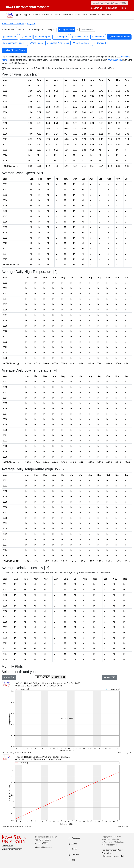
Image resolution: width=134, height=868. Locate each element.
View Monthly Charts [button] (14, 51)
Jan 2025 (9, 678)
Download (100, 43)
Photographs (42, 37)
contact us (97, 8)
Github (73, 849)
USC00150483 (115, 60)
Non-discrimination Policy (112, 850)
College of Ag (7, 846)
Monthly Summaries (119, 37)
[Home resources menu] (19, 15)
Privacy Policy (108, 853)
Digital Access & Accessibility (114, 856)
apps (123, 8)
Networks (67, 14)
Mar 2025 (110, 678)
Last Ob (26, 37)
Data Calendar (81, 43)
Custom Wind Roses (58, 43)
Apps (26, 14)
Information (10, 37)
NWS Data (80, 14)
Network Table (80, 37)
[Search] (110, 3)
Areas (35, 14)
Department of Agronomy (12, 849)
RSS (72, 860)
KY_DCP (31, 23)
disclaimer (112, 8)
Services (93, 14)
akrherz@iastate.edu (44, 847)
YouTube (74, 855)
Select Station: (8, 30)
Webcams (106, 14)
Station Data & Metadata (13, 23)
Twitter (73, 844)
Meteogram (61, 37)
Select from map (87, 30)
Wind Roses (36, 43)
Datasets (47, 14)
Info (57, 14)
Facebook (74, 838)
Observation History (14, 43)
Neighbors (98, 37)
